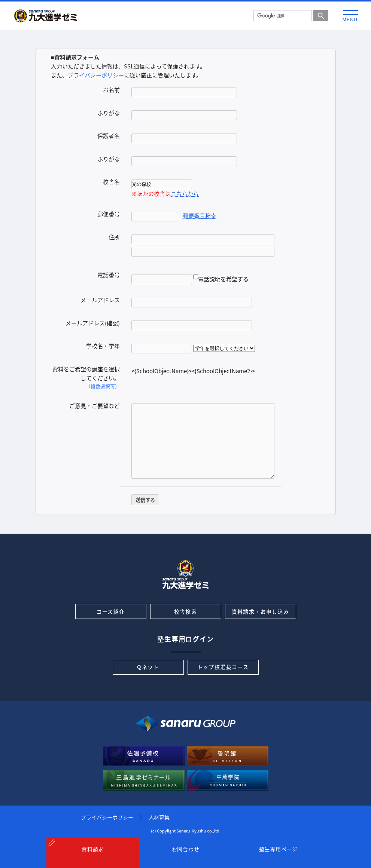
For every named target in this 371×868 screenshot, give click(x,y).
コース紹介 (111, 611)
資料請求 (93, 858)
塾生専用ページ (278, 858)
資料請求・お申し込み (261, 611)
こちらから (185, 194)
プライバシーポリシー (96, 75)
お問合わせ (186, 858)
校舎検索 (186, 611)
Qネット (148, 667)
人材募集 (159, 817)
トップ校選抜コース (223, 667)
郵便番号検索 (200, 216)
